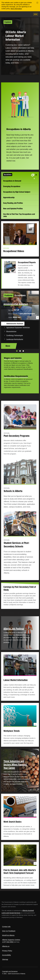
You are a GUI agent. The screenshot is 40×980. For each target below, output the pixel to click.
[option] (20, 320)
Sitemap (5, 959)
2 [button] (20, 351)
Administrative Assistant (15, 324)
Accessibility (7, 955)
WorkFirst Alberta (8, 935)
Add (19, 14)
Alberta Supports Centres (11, 940)
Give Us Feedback (9, 931)
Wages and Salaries (13, 358)
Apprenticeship (9, 197)
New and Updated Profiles (13, 209)
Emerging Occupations (12, 186)
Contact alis (6, 927)
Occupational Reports (27, 262)
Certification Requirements (16, 376)
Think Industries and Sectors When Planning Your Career (15, 764)
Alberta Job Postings (14, 629)
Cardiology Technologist (15, 335)
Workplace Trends (12, 731)
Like (24, 14)
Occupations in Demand (12, 181)
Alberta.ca (6, 946)
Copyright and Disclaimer (10, 971)
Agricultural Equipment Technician (18, 328)
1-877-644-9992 (8, 942)
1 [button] (17, 351)
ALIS (13, 14)
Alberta (6, 14)
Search (30, 14)
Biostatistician (11, 332)
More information (16, 9)
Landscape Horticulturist (15, 339)
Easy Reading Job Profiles (13, 203)
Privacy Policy (7, 951)
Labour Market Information (16, 680)
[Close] (37, 3)
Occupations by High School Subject (17, 192)
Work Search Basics (12, 822)
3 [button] (23, 351)
